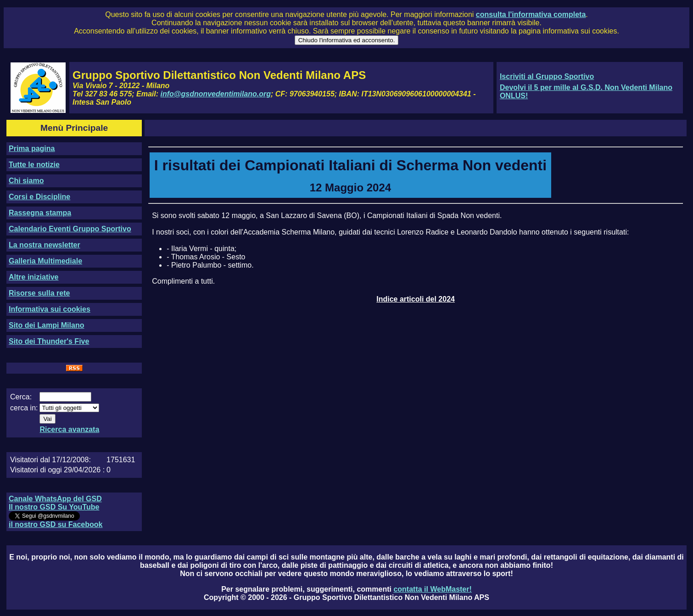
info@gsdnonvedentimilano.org (216, 94)
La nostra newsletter (45, 245)
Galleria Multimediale (45, 261)
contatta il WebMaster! (432, 589)
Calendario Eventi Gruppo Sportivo (70, 229)
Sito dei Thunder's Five (49, 341)
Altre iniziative (34, 277)
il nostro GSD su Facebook (56, 524)
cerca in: (24, 408)
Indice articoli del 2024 (416, 299)
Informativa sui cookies (50, 309)
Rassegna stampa (40, 213)
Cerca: (21, 397)
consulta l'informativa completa (531, 14)
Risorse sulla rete (39, 293)
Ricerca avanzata (69, 429)
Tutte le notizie (34, 165)
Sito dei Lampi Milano (46, 325)
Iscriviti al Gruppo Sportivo (547, 76)
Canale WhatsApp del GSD (55, 499)
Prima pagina (32, 148)
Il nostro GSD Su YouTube (54, 507)
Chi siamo (26, 181)
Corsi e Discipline (39, 197)
